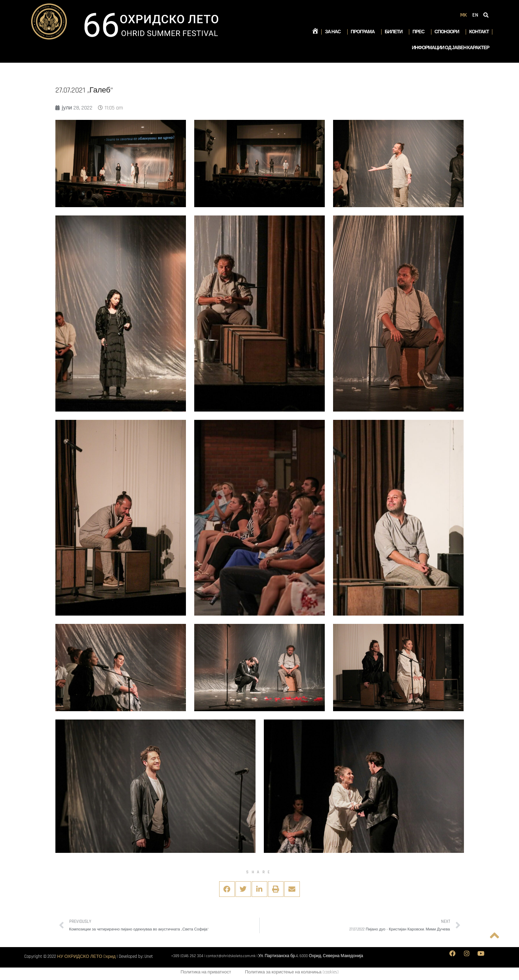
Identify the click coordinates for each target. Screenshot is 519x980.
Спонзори (449, 32)
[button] (227, 889)
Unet (149, 956)
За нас (334, 32)
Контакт (479, 32)
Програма (364, 32)
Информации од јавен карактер (450, 48)
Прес (420, 32)
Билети (395, 32)
